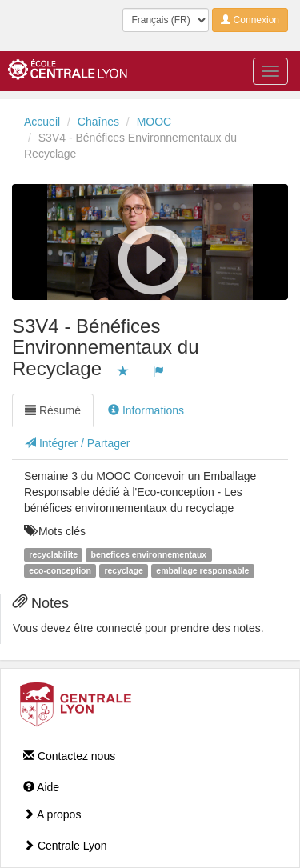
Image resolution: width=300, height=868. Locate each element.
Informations (146, 410)
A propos (52, 814)
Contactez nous (69, 756)
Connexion (250, 20)
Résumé (53, 410)
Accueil (42, 122)
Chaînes (98, 122)
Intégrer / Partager (78, 443)
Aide (41, 787)
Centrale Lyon (65, 846)
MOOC (154, 122)
